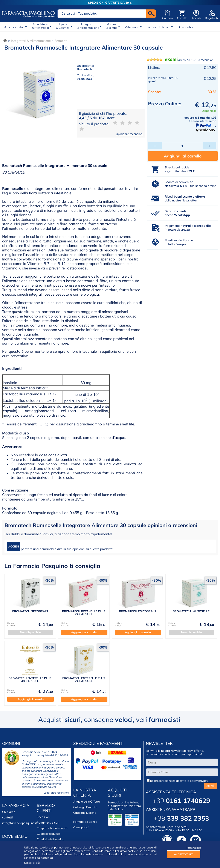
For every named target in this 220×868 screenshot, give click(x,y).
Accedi (196, 18)
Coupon (167, 18)
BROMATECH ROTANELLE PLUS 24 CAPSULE (84, 613)
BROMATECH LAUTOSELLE (191, 611)
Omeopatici (185, 27)
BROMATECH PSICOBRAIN (137, 611)
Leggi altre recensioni (56, 793)
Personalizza (193, 848)
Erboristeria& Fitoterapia (40, 26)
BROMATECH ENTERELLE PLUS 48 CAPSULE (30, 680)
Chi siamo (9, 812)
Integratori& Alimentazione (88, 26)
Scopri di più (32, 863)
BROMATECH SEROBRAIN (30, 611)
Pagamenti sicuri (48, 823)
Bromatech (84, 69)
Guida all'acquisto (49, 834)
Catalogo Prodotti (85, 807)
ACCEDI (14, 546)
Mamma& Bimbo (112, 26)
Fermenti (61, 41)
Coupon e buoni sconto (52, 828)
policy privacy (199, 781)
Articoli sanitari (14, 27)
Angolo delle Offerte (86, 801)
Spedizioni (44, 817)
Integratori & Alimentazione (31, 41)
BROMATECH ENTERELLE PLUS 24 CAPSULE (84, 680)
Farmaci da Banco (85, 822)
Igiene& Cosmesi (63, 26)
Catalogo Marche (85, 813)
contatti (7, 817)
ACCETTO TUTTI (184, 854)
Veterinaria (132, 27)
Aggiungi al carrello (183, 156)
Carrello (182, 18)
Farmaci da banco (158, 27)
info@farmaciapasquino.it (20, 823)
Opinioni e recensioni (129, 134)
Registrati (211, 18)
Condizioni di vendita (50, 839)
